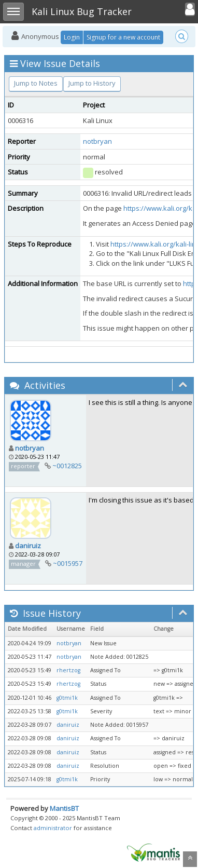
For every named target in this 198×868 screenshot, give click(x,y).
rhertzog (68, 670)
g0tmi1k (67, 698)
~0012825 (67, 466)
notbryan (97, 141)
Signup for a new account (123, 37)
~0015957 (68, 563)
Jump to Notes (36, 83)
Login (72, 37)
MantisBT (64, 808)
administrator (53, 828)
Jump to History (92, 83)
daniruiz (28, 546)
